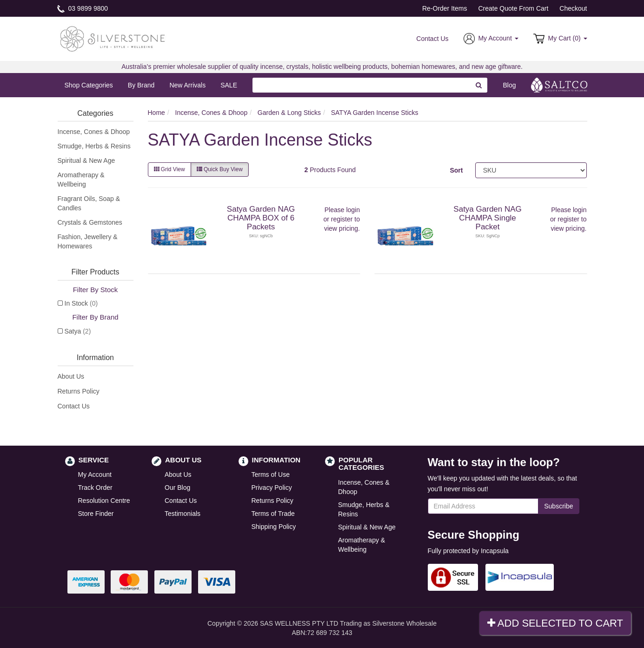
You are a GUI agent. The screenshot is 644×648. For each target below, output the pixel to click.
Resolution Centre (104, 501)
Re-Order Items (445, 8)
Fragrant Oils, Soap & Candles (89, 203)
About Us (71, 376)
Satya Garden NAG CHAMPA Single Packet (487, 218)
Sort (456, 170)
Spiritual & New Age (86, 160)
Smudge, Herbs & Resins (94, 146)
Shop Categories (89, 85)
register (342, 219)
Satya (78, 331)
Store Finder (96, 514)
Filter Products (95, 272)
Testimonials (183, 514)
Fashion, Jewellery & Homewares (88, 241)
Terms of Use (271, 474)
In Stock (81, 303)
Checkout (573, 8)
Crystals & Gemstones (90, 222)
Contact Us (432, 39)
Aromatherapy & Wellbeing (81, 180)
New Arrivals (187, 85)
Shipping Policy (274, 527)
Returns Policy (79, 391)
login (353, 210)
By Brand (141, 85)
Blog (509, 85)
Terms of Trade (273, 514)
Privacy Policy (272, 488)
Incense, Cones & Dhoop (94, 132)
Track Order (95, 488)
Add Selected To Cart (555, 623)
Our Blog (177, 488)
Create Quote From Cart (513, 8)
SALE (229, 85)
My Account (95, 474)
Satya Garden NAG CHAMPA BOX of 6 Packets (261, 218)
